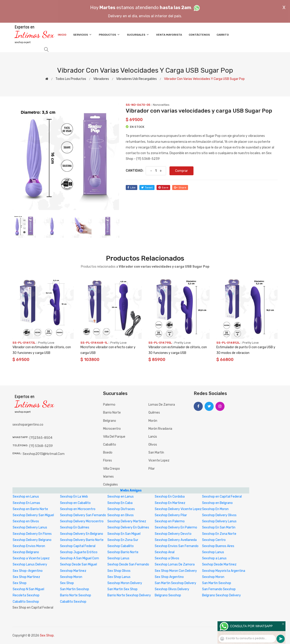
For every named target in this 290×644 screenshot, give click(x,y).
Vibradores (101, 79)
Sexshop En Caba (120, 503)
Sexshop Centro (214, 540)
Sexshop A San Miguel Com (80, 558)
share (180, 188)
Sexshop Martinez (73, 571)
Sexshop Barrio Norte (123, 552)
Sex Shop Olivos (119, 571)
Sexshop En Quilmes (75, 527)
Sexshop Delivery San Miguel (33, 515)
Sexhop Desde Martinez (219, 564)
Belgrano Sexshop (168, 595)
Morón (153, 421)
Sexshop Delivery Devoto (173, 534)
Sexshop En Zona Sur (123, 540)
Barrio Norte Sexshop (76, 595)
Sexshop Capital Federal (78, 546)
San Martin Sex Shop (122, 589)
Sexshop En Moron (215, 509)
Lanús (153, 437)
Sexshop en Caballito (75, 503)
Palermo (109, 405)
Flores (108, 460)
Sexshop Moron (71, 577)
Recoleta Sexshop (26, 595)
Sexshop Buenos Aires (218, 546)
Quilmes (154, 413)
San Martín (156, 453)
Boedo (108, 453)
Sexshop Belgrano (26, 552)
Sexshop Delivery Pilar (171, 515)
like (132, 188)
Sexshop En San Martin (219, 527)
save (163, 188)
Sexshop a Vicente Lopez (31, 558)
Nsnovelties (161, 105)
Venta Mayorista (169, 35)
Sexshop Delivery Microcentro (82, 521)
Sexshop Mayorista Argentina (224, 571)
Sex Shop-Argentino (28, 571)
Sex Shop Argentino (169, 577)
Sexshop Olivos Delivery (172, 589)
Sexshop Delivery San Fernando (83, 515)
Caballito (110, 445)
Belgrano (110, 421)
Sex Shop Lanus (119, 577)
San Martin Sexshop (217, 583)
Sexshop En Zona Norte (219, 534)
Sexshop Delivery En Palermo (176, 527)
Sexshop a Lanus (214, 558)
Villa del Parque (114, 437)
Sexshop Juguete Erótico (79, 552)
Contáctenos (199, 35)
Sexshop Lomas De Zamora (175, 564)
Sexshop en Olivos (121, 515)
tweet (147, 188)
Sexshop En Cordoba (170, 497)
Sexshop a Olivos (167, 558)
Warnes (108, 477)
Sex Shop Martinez (26, 577)
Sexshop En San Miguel (124, 534)
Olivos (153, 445)
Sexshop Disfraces (121, 509)
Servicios (83, 35)
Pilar (152, 469)
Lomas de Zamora (162, 405)
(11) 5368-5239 (41, 446)
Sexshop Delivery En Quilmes (128, 527)
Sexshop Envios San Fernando (177, 546)
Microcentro (112, 429)
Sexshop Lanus (213, 552)
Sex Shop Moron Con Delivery (176, 571)
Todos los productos (71, 79)
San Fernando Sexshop (219, 589)
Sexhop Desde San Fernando (128, 564)
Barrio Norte (112, 413)
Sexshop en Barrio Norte (30, 509)
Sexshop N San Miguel (28, 589)
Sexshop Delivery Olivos (219, 515)
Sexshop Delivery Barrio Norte (82, 540)
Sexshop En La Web (74, 497)
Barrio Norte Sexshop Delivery (129, 595)
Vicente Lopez (159, 460)
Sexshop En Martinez (170, 503)
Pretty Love (46, 343)
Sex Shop (20, 583)
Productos (109, 35)
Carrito (223, 35)
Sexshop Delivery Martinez (127, 521)
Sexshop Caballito (121, 546)
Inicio (62, 35)
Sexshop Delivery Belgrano (32, 540)
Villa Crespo (111, 469)
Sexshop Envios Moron (29, 546)
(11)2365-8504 (41, 438)
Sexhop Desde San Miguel (79, 564)
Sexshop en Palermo (170, 521)
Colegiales (110, 485)
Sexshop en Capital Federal (222, 497)
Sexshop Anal (165, 552)
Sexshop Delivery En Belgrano (82, 534)
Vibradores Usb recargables (137, 79)
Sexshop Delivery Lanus (219, 521)
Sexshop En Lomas (26, 503)
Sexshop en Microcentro (78, 509)
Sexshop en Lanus (26, 497)
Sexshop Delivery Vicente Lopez (178, 509)
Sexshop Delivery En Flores (32, 534)
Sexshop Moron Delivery (125, 583)
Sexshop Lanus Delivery (30, 564)
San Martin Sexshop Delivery (175, 583)
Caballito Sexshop (26, 602)
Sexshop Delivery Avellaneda (176, 540)
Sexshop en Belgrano (217, 503)
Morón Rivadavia (160, 429)
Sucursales (138, 35)
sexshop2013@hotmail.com (44, 454)
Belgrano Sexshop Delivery (221, 595)
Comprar (181, 171)
